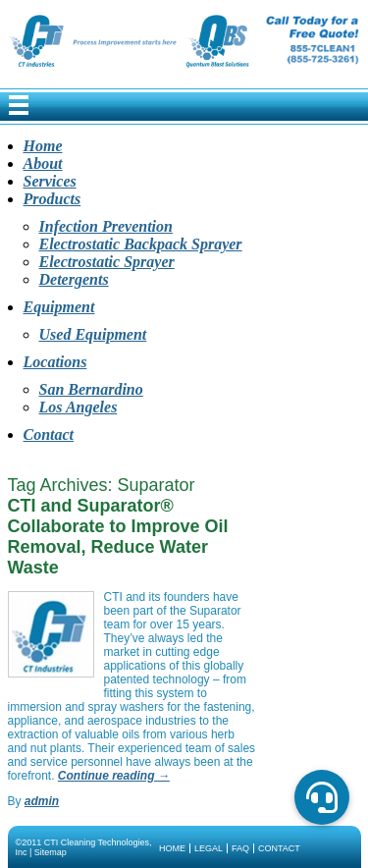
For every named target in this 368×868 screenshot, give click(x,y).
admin (42, 801)
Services (50, 181)
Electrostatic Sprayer (107, 262)
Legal (209, 848)
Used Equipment (93, 334)
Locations (55, 362)
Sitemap (51, 852)
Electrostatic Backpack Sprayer (141, 244)
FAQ (240, 848)
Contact (49, 434)
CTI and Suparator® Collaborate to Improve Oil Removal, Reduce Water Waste (118, 537)
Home (43, 146)
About (43, 163)
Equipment (59, 307)
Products (53, 199)
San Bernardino (91, 389)
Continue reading (114, 776)
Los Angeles (79, 407)
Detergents (74, 279)
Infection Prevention (106, 226)
